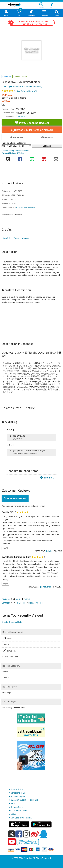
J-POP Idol (20, 603)
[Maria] (49, 551)
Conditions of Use (18, 793)
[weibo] (35, 834)
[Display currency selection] (3, 104)
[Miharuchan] (46, 587)
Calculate (47, 146)
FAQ (12, 803)
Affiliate (14, 814)
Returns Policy (17, 807)
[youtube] (12, 842)
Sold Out (20, 116)
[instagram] (26, 834)
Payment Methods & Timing (13, 153)
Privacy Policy (17, 789)
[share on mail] (56, 158)
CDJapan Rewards (19, 811)
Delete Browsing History (13, 622)
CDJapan (6, 599)
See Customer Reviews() (27, 91)
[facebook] (19, 834)
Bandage (7, 693)
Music (18, 599)
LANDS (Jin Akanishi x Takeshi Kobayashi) (22, 87)
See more (49, 478)
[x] (11, 834)
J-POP (27, 599)
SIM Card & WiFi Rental (21, 818)
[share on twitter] (8, 158)
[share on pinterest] (44, 158)
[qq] (43, 834)
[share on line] (32, 158)
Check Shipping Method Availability (16, 151)
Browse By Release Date (14, 707)
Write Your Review (15, 498)
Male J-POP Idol (36, 603)
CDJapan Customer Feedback (24, 800)
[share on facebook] (20, 158)
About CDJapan (18, 796)
